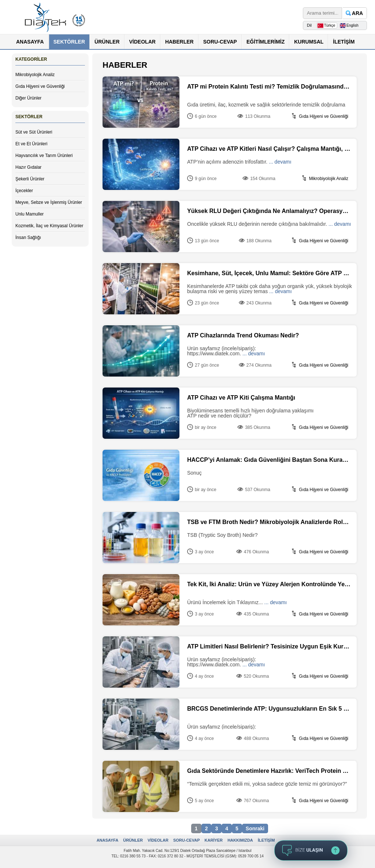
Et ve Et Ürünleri (31, 144)
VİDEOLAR (142, 42)
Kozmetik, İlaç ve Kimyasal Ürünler (49, 226)
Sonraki (255, 828)
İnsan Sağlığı (28, 237)
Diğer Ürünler (28, 98)
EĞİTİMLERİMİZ (266, 42)
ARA (357, 13)
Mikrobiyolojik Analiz (35, 75)
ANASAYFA (30, 42)
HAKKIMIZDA (240, 840)
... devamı (280, 162)
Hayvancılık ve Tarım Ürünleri (44, 156)
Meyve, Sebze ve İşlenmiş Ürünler (49, 202)
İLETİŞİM (344, 42)
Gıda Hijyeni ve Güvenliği (40, 86)
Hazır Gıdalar (28, 167)
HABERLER (179, 42)
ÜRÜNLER (107, 42)
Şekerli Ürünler (30, 179)
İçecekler (24, 191)
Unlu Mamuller (29, 214)
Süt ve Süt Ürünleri (34, 132)
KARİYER (214, 840)
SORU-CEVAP (220, 42)
